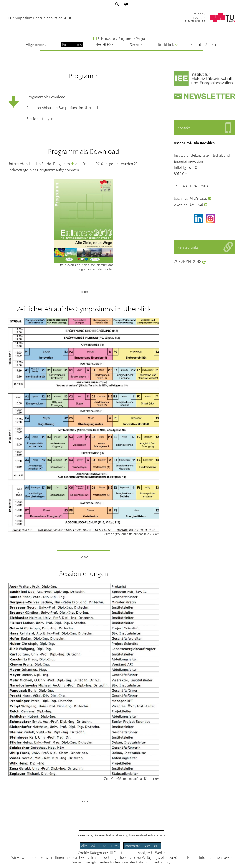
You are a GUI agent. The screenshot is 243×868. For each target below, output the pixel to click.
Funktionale (121, 853)
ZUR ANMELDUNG (188, 261)
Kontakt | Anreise (204, 45)
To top (84, 292)
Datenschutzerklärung (110, 835)
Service (138, 45)
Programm (143, 39)
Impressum (83, 835)
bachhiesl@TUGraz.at (190, 198)
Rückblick (168, 45)
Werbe (158, 853)
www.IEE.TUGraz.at (189, 204)
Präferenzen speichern (142, 846)
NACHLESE (106, 45)
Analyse (142, 853)
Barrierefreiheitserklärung (149, 835)
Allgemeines (37, 45)
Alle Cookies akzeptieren (100, 846)
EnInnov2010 (104, 39)
